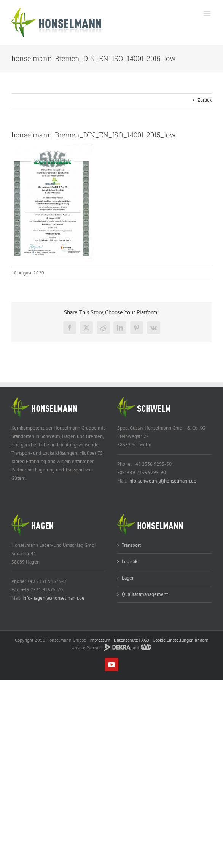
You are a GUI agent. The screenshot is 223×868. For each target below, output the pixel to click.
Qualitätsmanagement (145, 594)
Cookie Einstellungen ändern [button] (181, 640)
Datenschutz (126, 640)
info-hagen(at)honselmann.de (53, 598)
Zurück (205, 100)
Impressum (100, 640)
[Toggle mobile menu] (208, 14)
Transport (131, 545)
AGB (145, 640)
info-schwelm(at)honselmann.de (162, 481)
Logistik (130, 561)
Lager (128, 578)
